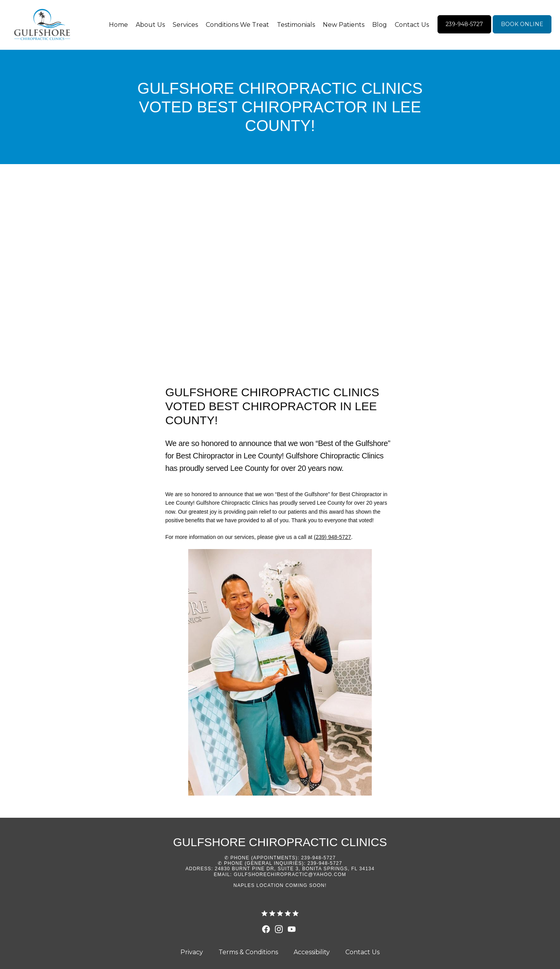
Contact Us (412, 25)
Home (118, 25)
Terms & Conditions (248, 952)
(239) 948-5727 (332, 537)
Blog (380, 25)
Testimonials (296, 25)
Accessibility (312, 952)
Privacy (192, 952)
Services (185, 25)
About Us (150, 25)
